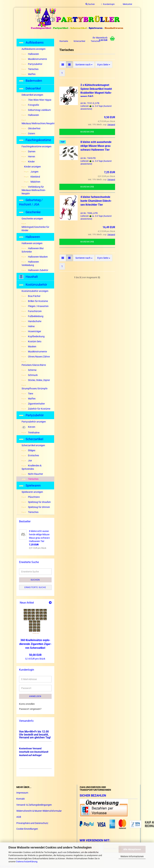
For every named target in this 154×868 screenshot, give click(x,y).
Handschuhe (31, 321)
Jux (27, 460)
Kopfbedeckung (33, 336)
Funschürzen (32, 311)
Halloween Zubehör (35, 270)
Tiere (27, 394)
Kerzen (28, 427)
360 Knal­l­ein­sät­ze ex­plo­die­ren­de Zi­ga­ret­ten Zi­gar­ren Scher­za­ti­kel (35, 644)
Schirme (29, 370)
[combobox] (84, 65)
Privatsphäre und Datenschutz (32, 823)
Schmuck (30, 375)
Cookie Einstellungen (27, 829)
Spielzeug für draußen (36, 502)
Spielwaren (30, 485)
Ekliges (28, 450)
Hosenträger (31, 331)
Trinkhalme (31, 433)
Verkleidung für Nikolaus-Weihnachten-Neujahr (34, 190)
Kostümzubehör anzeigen (35, 291)
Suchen (35, 580)
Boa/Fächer (31, 296)
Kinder (28, 162)
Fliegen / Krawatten (35, 306)
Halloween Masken (35, 257)
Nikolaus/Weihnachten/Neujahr (38, 122)
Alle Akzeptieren (132, 849)
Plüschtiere (31, 497)
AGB (19, 817)
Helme (28, 326)
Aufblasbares (31, 42)
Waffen (29, 74)
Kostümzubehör (33, 285)
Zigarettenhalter (33, 404)
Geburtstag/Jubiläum (36, 110)
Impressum (22, 793)
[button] (63, 65)
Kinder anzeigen (32, 167)
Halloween (30, 54)
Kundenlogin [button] (108, 4)
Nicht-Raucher (32, 474)
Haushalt (28, 277)
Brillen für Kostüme (35, 301)
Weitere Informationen (132, 856)
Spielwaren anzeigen (32, 492)
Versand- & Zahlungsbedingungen (34, 805)
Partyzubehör (32, 64)
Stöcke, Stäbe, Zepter (36, 380)
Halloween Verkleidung (30, 263)
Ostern (28, 133)
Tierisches (30, 69)
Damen (29, 151)
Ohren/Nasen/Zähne (36, 357)
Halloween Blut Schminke (33, 250)
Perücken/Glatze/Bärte (34, 364)
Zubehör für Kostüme (36, 409)
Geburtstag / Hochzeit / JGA (31, 202)
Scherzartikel (31, 439)
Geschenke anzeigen (32, 219)
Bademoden (31, 81)
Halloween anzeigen (32, 243)
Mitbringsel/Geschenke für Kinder (35, 227)
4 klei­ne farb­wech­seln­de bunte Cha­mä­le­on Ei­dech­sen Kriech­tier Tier (96, 201)
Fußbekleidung (32, 316)
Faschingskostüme (35, 140)
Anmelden (35, 696)
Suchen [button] (90, 4)
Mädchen (32, 182)
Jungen (31, 172)
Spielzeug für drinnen (36, 507)
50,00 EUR (35, 655)
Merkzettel (127, 4)
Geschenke (30, 212)
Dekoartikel (30, 88)
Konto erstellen (27, 704)
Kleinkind (32, 177)
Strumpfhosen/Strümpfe (34, 387)
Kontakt (21, 799)
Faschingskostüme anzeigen (37, 146)
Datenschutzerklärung (27, 862)
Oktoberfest (31, 128)
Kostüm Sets (31, 341)
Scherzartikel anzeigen (33, 445)
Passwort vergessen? (30, 709)
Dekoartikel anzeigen (32, 95)
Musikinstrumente (34, 59)
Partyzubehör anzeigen (34, 422)
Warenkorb (87, 132)
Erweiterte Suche (35, 587)
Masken (29, 346)
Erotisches (30, 455)
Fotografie (30, 105)
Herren (28, 157)
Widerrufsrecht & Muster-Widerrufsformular (39, 811)
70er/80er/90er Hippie (36, 100)
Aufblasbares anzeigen (34, 49)
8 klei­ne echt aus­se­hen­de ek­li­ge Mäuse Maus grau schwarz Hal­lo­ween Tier (96, 146)
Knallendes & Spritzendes (32, 467)
